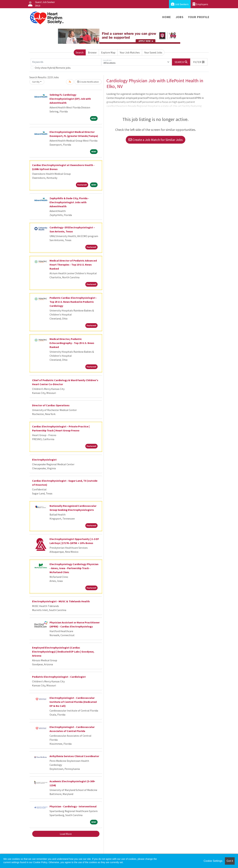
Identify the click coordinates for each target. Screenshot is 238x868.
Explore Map (108, 52)
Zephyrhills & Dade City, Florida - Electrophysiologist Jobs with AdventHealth (69, 202)
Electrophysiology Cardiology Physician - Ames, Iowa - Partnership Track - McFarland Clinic (74, 568)
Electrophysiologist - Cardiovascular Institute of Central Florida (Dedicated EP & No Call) (73, 702)
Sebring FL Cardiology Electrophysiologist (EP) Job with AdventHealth (70, 99)
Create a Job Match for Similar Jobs (156, 140)
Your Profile (199, 17)
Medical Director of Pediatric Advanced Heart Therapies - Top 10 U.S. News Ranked (73, 265)
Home (167, 17)
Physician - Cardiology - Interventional (73, 806)
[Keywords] (66, 62)
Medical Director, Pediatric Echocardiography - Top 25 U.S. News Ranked (72, 343)
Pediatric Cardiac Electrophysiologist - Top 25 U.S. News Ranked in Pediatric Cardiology (73, 302)
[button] (199, 62)
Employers (200, 4)
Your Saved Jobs (153, 52)
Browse (92, 52)
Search (80, 52)
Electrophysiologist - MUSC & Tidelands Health (61, 601)
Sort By (36, 82)
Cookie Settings (213, 861)
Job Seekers (180, 4)
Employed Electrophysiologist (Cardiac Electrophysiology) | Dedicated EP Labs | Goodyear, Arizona (63, 652)
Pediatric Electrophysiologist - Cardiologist (59, 677)
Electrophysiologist (44, 460)
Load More (66, 834)
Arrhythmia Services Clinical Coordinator (74, 756)
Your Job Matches (130, 52)
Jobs (180, 17)
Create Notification (88, 82)
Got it (230, 861)
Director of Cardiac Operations (51, 405)
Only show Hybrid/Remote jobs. (53, 68)
